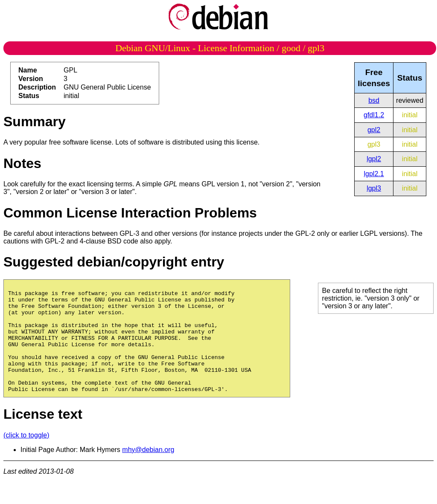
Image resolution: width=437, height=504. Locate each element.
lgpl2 (374, 159)
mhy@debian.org (148, 471)
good (291, 48)
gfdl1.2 (374, 115)
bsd (374, 100)
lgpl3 (374, 188)
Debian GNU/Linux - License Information (195, 48)
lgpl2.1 (374, 174)
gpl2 (374, 130)
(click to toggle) (26, 457)
